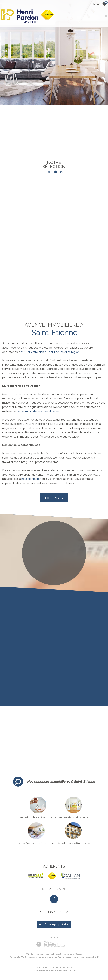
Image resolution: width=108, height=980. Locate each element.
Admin (61, 957)
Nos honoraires (44, 957)
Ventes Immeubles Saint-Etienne (73, 843)
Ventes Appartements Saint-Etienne (36, 843)
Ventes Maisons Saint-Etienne (74, 817)
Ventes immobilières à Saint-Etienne (38, 817)
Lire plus (54, 498)
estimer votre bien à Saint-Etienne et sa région (50, 352)
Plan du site (15, 957)
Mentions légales (29, 957)
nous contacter (31, 479)
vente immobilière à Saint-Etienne (38, 411)
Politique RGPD (92, 957)
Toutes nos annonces (74, 957)
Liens (54, 957)
